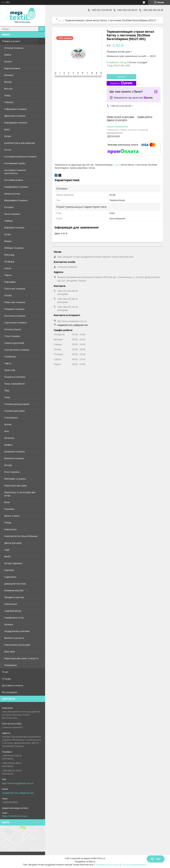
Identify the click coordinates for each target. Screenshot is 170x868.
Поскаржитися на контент (107, 865)
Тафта (8, 363)
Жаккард (9, 255)
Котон (8, 150)
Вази (7, 502)
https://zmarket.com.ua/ (15, 816)
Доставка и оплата (13, 685)
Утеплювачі (11, 418)
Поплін (8, 295)
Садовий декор (13, 611)
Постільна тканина (15, 316)
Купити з (121, 83)
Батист (8, 61)
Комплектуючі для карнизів (20, 143)
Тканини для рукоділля (17, 404)
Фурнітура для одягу (16, 485)
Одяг (7, 550)
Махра (8, 241)
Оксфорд (9, 261)
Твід (7, 390)
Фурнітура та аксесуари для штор (20, 494)
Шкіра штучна (12, 194)
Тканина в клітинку (15, 377)
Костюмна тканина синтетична (15, 172)
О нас (5, 672)
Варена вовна (12, 68)
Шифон (8, 445)
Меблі (8, 556)
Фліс (7, 431)
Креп (7, 129)
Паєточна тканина (15, 289)
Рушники (9, 509)
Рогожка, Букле (13, 329)
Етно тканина (12, 472)
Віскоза (8, 89)
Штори (8, 465)
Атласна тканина (14, 48)
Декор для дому (13, 543)
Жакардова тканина (16, 123)
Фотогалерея (9, 692)
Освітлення (11, 604)
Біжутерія (10, 651)
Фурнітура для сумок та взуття (21, 658)
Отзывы (7, 679)
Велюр (8, 82)
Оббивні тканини (14, 248)
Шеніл (8, 268)
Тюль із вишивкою (15, 384)
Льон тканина (12, 214)
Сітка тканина (12, 336)
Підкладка (10, 282)
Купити (121, 77)
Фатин (8, 424)
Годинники (10, 577)
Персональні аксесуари (17, 645)
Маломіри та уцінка (15, 479)
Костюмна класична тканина (20, 156)
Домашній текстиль (15, 584)
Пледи (8, 523)
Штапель (9, 438)
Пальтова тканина (15, 302)
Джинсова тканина (15, 116)
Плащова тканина (14, 309)
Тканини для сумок (15, 411)
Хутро (8, 234)
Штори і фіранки (13, 563)
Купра (8, 136)
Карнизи (9, 570)
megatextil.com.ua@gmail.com (18, 793)
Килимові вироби (14, 590)
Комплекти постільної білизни (21, 536)
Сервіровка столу (14, 618)
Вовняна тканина (14, 458)
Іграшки (9, 624)
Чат (156, 859)
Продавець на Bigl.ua (85, 862)
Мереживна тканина (16, 200)
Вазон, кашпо (12, 516)
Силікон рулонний (14, 343)
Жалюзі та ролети (14, 638)
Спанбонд (10, 356)
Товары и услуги (11, 41)
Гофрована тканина (15, 109)
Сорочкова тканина (15, 323)
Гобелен (9, 102)
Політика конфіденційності (134, 865)
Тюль (7, 397)
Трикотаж (10, 370)
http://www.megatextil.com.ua (18, 783)
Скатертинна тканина (17, 350)
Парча (8, 275)
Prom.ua (101, 858)
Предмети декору (14, 597)
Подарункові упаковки (17, 631)
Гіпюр (7, 95)
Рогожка (9, 207)
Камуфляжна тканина (16, 187)
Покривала (10, 665)
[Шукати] (42, 29)
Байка (8, 55)
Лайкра (8, 221)
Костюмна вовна (14, 180)
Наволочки (10, 529)
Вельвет (9, 75)
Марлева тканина (14, 227)
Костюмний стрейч (15, 163)
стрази (117, 165)
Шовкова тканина (14, 451)
